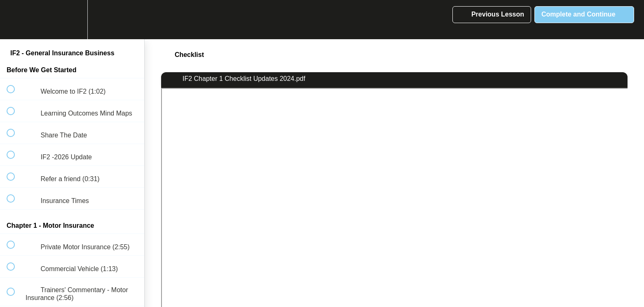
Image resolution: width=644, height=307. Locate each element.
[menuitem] (72, 20)
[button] (15, 20)
